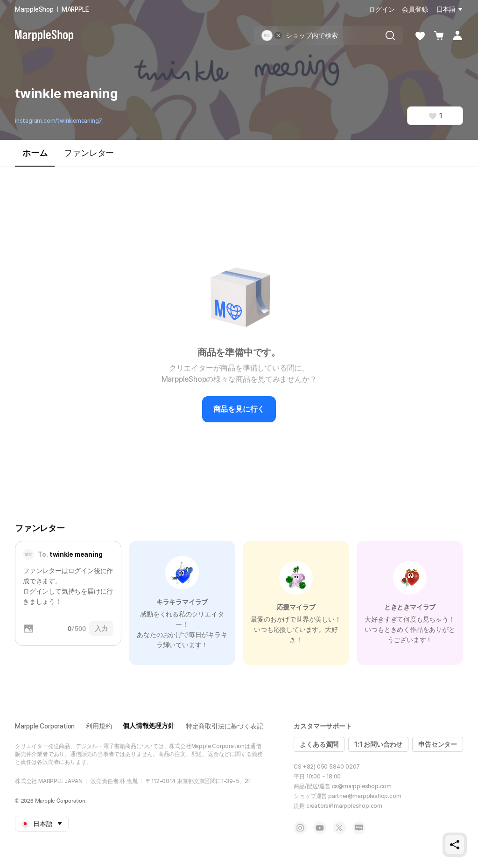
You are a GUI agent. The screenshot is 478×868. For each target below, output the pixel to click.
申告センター (438, 744)
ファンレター (89, 153)
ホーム (35, 157)
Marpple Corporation (45, 726)
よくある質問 (319, 744)
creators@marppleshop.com (344, 806)
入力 (101, 629)
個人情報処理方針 (148, 726)
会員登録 (415, 9)
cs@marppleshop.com (362, 786)
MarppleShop (34, 9)
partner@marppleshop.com (365, 796)
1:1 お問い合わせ (378, 744)
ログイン (382, 9)
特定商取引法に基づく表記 (225, 726)
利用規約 (99, 726)
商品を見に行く (239, 409)
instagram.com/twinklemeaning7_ (59, 121)
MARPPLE (75, 9)
